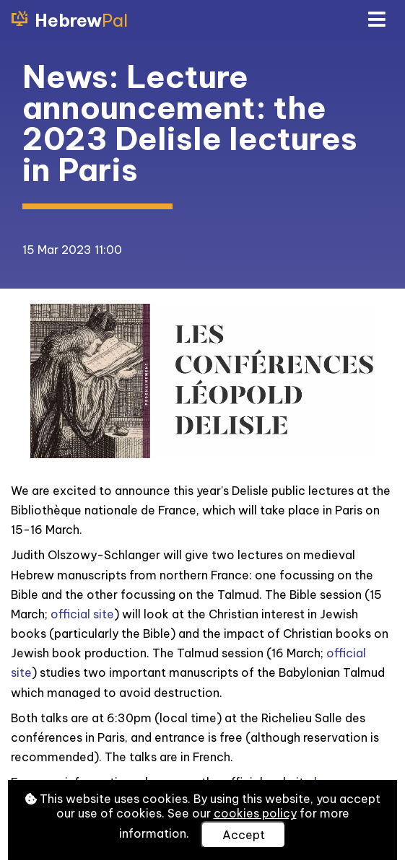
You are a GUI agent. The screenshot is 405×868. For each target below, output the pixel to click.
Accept (244, 835)
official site (82, 614)
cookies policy (255, 813)
